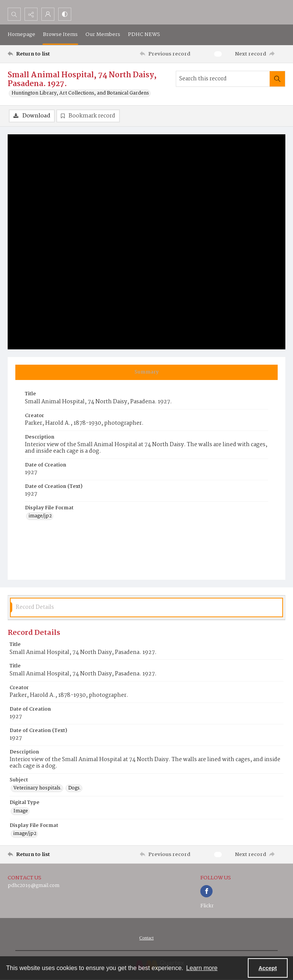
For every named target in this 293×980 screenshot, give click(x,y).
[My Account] (48, 14)
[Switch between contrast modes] (65, 14)
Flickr (207, 906)
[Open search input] (14, 14)
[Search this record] (223, 79)
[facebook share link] (206, 891)
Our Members (103, 34)
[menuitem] (146, 938)
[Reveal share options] (31, 14)
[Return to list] (44, 54)
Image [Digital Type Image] (21, 811)
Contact (146, 938)
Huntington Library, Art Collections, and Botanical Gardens (80, 93)
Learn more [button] (202, 968)
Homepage (21, 34)
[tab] (146, 372)
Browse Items (60, 34)
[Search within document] (277, 79)
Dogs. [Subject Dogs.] (74, 788)
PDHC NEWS (144, 34)
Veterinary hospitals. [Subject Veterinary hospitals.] (38, 788)
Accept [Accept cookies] (268, 968)
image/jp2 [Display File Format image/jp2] (40, 516)
